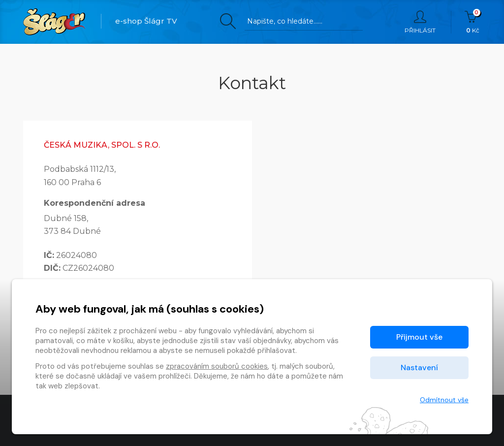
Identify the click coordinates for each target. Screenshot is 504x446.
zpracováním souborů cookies (217, 366)
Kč (473, 22)
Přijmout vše (419, 337)
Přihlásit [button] (420, 22)
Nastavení (419, 367)
